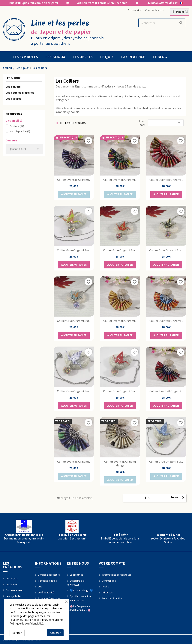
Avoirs (105, 586)
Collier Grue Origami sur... (74, 250)
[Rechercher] (162, 23)
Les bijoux (55, 57)
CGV (40, 586)
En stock (17, 126)
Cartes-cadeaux (14, 590)
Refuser (17, 633)
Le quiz (107, 57)
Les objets (83, 57)
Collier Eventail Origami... (74, 180)
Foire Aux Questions (49, 598)
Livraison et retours (48, 575)
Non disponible (20, 131)
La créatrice (133, 57)
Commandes (109, 581)
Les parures (13, 99)
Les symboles (25, 57)
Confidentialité (46, 592)
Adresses (107, 592)
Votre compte (112, 563)
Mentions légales (47, 581)
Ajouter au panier (74, 194)
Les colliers (13, 87)
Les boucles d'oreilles (20, 93)
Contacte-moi (155, 10)
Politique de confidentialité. (27, 623)
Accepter (55, 633)
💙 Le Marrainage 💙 (81, 590)
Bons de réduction (112, 598)
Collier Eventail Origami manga (120, 463)
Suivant (178, 498)
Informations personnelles (116, 575)
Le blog (160, 57)
